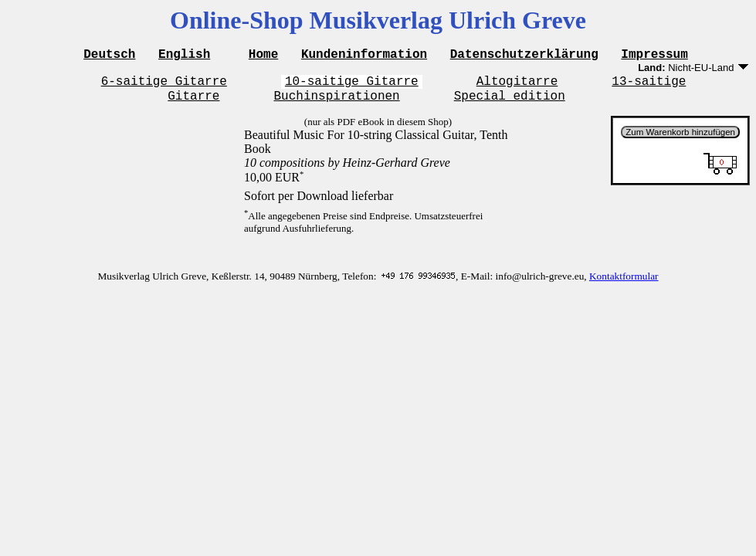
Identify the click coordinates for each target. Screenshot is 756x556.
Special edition (510, 102)
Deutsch (109, 56)
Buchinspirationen (336, 102)
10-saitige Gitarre (352, 85)
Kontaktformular (624, 283)
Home (263, 56)
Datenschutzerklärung (524, 56)
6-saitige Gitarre (164, 85)
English (184, 56)
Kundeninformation (364, 56)
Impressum (654, 56)
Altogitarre (517, 85)
